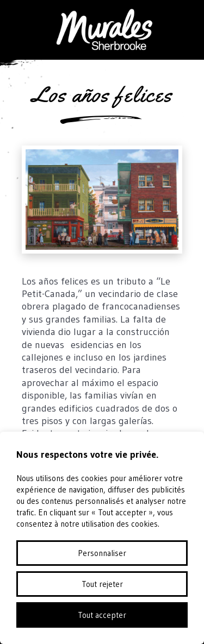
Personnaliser (102, 553)
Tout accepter (102, 615)
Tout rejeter (102, 584)
